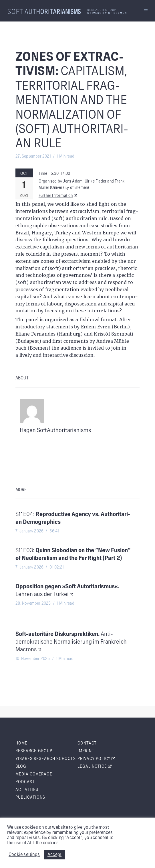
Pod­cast (25, 782)
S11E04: (73, 518)
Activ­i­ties (27, 790)
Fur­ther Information (58, 196)
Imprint (86, 751)
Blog (21, 767)
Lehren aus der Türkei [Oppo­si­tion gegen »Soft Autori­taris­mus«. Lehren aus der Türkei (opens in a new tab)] (67, 590)
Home (21, 743)
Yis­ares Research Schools (46, 759)
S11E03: (73, 554)
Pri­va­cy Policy (96, 759)
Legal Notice (95, 767)
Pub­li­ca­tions (30, 798)
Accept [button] (54, 855)
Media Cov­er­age (34, 774)
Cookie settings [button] (24, 855)
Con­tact (87, 743)
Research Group (34, 751)
